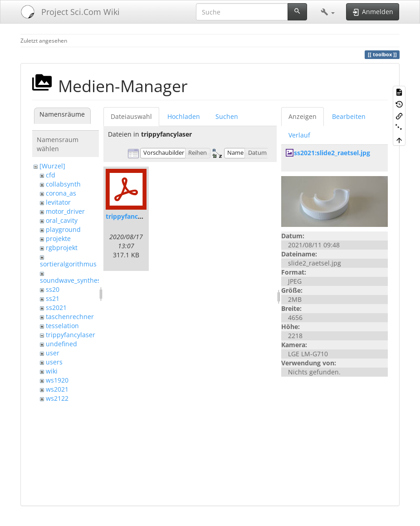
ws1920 (57, 380)
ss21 (53, 298)
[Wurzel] (52, 166)
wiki (52, 371)
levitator (58, 202)
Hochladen (184, 116)
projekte (58, 238)
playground (63, 229)
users (54, 362)
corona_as (61, 193)
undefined (61, 344)
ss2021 (56, 307)
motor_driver (65, 211)
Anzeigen (303, 116)
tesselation (62, 326)
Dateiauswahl (131, 116)
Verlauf (299, 135)
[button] (328, 12)
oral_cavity (62, 220)
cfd (51, 175)
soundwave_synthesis (73, 280)
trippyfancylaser (71, 335)
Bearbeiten (349, 116)
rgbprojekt (62, 248)
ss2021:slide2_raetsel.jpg (332, 153)
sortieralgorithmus (68, 264)
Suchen (227, 116)
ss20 (53, 289)
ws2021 (57, 389)
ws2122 (57, 398)
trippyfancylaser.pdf (137, 216)
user (53, 353)
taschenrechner (70, 317)
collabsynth (63, 184)
